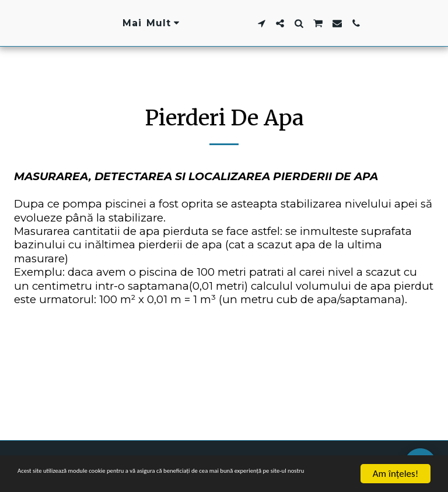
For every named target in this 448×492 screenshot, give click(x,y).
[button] (334, 23)
